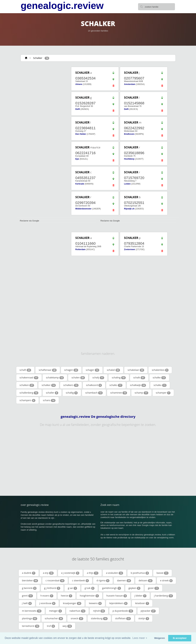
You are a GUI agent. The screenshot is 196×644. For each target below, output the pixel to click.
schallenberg (29, 393)
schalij (98, 378)
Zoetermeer (130, 249)
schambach (94, 393)
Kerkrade (80, 184)
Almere (79, 84)
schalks (116, 385)
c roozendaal (55, 581)
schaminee (119, 393)
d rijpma (103, 581)
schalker (49, 385)
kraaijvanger (72, 603)
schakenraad (29, 378)
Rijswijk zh (129, 209)
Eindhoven (129, 134)
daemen (124, 581)
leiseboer (142, 603)
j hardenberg (163, 596)
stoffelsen (123, 618)
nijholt (99, 611)
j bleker (140, 596)
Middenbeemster (83, 209)
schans (49, 400)
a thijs (93, 573)
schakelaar (136, 370)
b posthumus (140, 573)
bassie (162, 573)
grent (27, 596)
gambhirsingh (111, 588)
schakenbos (160, 370)
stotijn (144, 618)
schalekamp (55, 378)
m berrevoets (32, 611)
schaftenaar (48, 370)
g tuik (90, 588)
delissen (146, 581)
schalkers (71, 385)
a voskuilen (115, 573)
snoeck (77, 618)
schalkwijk (138, 385)
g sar (72, 588)
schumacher (54, 618)
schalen (78, 378)
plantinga (30, 618)
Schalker (38, 58)
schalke (159, 378)
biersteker (30, 581)
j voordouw (47, 603)
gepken (134, 588)
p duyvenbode (123, 611)
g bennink (29, 588)
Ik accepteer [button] (180, 638)
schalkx (160, 385)
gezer (153, 588)
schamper (163, 393)
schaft (25, 370)
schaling (119, 378)
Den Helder (81, 134)
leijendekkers (118, 603)
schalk (139, 378)
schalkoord (94, 385)
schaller (52, 393)
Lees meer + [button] (140, 638)
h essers (47, 596)
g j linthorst (52, 588)
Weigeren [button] (160, 638)
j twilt (27, 603)
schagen (71, 370)
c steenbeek (80, 581)
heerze (67, 596)
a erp (48, 573)
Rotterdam (80, 249)
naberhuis (77, 611)
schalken (27, 385)
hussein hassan (117, 596)
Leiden (127, 184)
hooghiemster (89, 596)
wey (67, 626)
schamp (141, 393)
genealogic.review (62, 6)
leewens (95, 603)
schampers (27, 400)
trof (51, 626)
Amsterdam (130, 84)
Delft (78, 109)
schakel (113, 370)
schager (92, 370)
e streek (166, 581)
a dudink (29, 573)
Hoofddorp (129, 159)
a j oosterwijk (70, 573)
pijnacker (148, 611)
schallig (72, 393)
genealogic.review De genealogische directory (98, 417)
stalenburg (99, 618)
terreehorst (31, 626)
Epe (77, 159)
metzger (55, 611)
